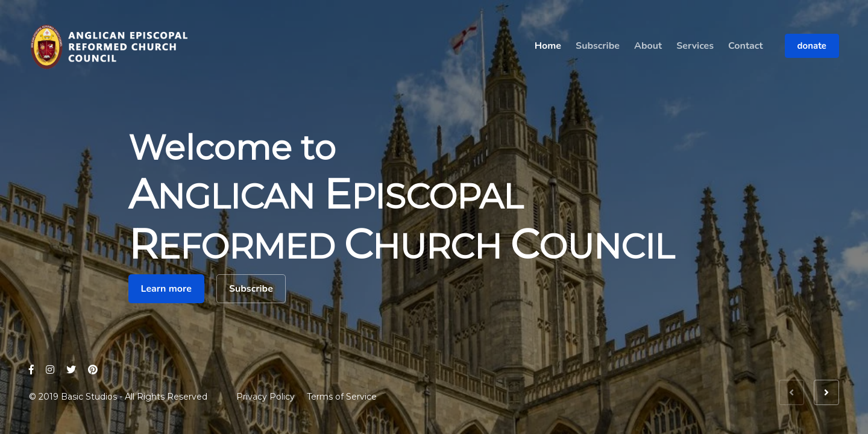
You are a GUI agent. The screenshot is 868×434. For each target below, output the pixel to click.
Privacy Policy (266, 397)
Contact (746, 46)
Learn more (166, 289)
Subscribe (598, 46)
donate (812, 46)
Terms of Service (342, 397)
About (648, 46)
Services (695, 46)
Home (548, 46)
